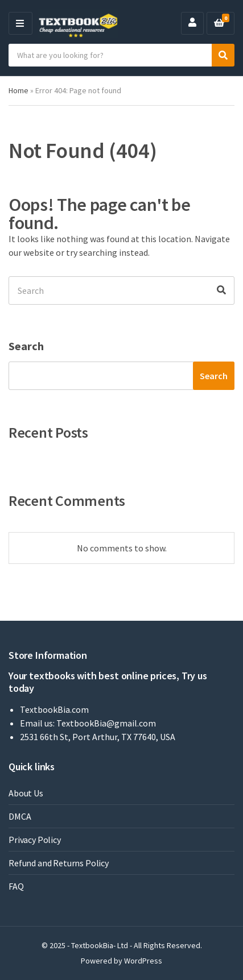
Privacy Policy (35, 840)
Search (26, 346)
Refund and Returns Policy (59, 863)
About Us (26, 793)
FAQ (16, 886)
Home (18, 90)
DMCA (20, 816)
